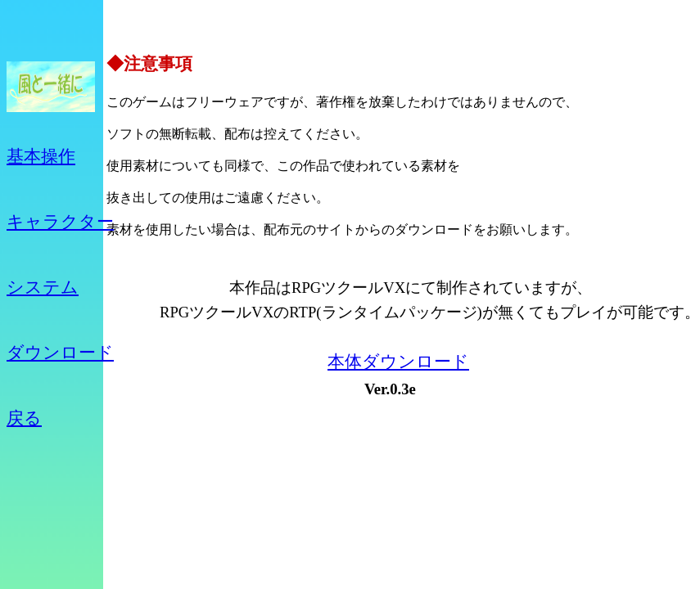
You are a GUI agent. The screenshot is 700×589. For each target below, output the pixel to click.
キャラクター (60, 222)
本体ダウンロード (398, 362)
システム (43, 287)
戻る (24, 418)
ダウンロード (60, 353)
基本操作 (41, 156)
